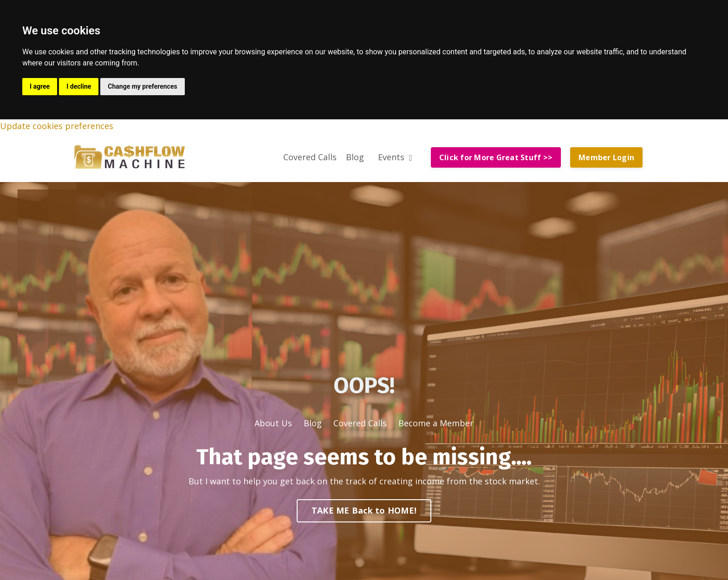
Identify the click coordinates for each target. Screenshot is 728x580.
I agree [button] (40, 86)
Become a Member (436, 423)
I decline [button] (79, 86)
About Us (273, 423)
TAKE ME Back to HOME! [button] (364, 510)
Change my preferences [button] (142, 86)
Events (395, 157)
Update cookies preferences (57, 126)
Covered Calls (310, 157)
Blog (355, 157)
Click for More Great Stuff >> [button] (496, 157)
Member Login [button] (606, 157)
